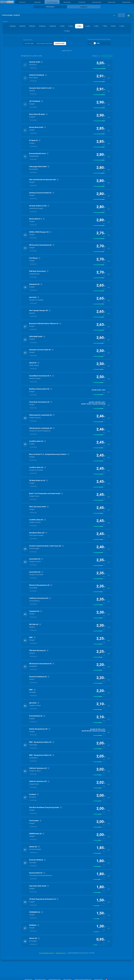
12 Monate (42, 26)
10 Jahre (67, 31)
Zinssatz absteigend (107, 56)
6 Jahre (96, 26)
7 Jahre (105, 26)
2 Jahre (62, 26)
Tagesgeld (37, 2)
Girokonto (22, 2)
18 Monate (53, 26)
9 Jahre (122, 26)
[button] (67, 65)
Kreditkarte (82, 2)
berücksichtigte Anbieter (47, 953)
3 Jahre (71, 26)
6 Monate (22, 26)
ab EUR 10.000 (60, 43)
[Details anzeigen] (109, 65)
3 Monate (12, 26)
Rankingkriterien (61, 953)
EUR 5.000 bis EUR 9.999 (44, 43)
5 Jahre (88, 26)
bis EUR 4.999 (29, 43)
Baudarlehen (127, 2)
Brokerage (67, 2)
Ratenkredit (112, 2)
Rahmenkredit (97, 2)
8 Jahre (113, 26)
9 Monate (32, 26)
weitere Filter (67, 51)
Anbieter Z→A (96, 56)
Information (50, 7)
